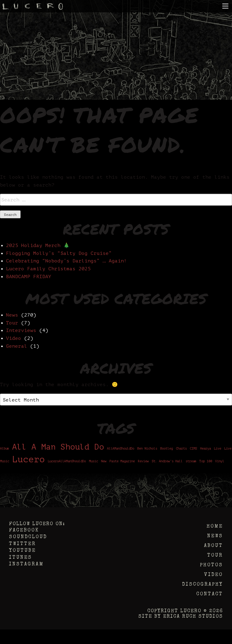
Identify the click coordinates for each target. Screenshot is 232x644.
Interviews (21, 330)
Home (215, 527)
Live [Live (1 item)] (217, 449)
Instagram (26, 564)
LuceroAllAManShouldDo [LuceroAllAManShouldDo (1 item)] (67, 461)
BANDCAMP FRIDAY (29, 277)
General (17, 346)
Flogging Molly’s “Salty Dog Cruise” (59, 253)
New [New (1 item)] (104, 461)
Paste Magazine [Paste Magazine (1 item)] (122, 461)
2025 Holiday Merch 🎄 (38, 246)
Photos (211, 565)
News (12, 315)
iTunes (21, 558)
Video (14, 338)
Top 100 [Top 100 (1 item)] (206, 461)
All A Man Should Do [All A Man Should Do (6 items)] (58, 447)
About (213, 546)
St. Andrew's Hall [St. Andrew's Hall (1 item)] (167, 461)
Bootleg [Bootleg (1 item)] (166, 449)
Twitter (23, 544)
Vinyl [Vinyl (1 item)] (220, 461)
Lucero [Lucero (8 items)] (28, 459)
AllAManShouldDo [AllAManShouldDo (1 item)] (121, 449)
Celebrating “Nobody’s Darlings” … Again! (66, 261)
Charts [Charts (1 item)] (181, 449)
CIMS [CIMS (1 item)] (193, 449)
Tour (12, 323)
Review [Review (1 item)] (143, 461)
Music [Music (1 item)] (93, 461)
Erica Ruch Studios (193, 617)
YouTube (23, 551)
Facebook (24, 531)
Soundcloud (28, 537)
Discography (203, 585)
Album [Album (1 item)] (5, 449)
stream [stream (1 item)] (191, 461)
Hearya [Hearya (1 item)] (205, 449)
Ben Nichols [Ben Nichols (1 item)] (147, 449)
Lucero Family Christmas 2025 (48, 269)
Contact (210, 594)
